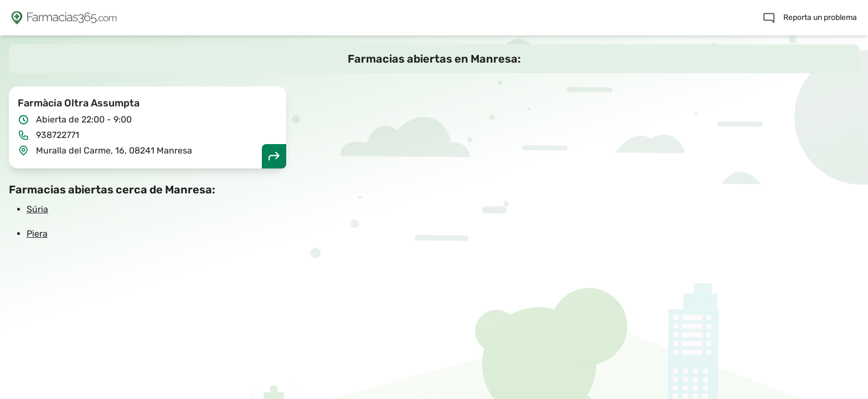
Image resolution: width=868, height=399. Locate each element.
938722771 (58, 135)
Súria (37, 209)
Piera (37, 234)
